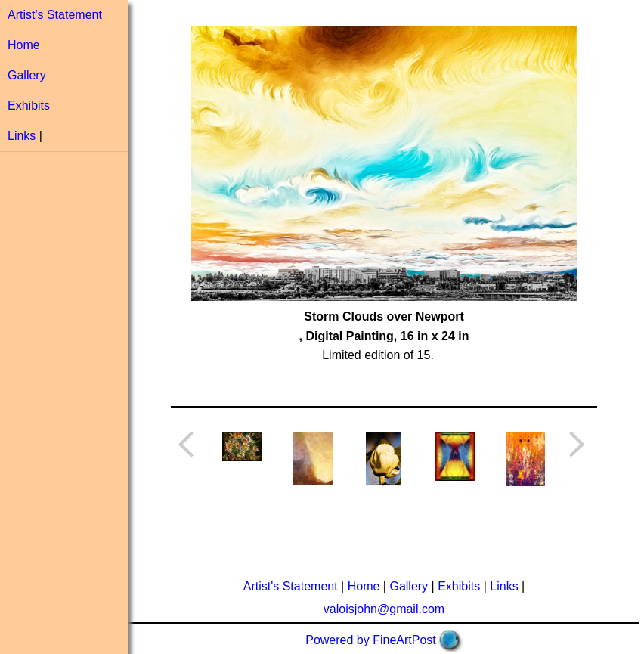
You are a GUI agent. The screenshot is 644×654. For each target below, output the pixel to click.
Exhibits (29, 105)
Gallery (27, 75)
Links (22, 136)
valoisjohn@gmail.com (384, 609)
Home (24, 45)
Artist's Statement (55, 15)
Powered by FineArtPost (371, 640)
